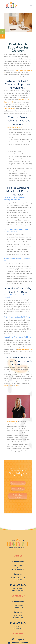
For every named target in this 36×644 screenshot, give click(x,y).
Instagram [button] (19, 639)
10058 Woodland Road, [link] (18, 578)
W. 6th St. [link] (18, 565)
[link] (11, 5)
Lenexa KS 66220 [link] (18, 580)
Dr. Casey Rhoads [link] (12, 422)
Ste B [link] (18, 567)
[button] (31, 5)
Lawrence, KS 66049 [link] (18, 569)
